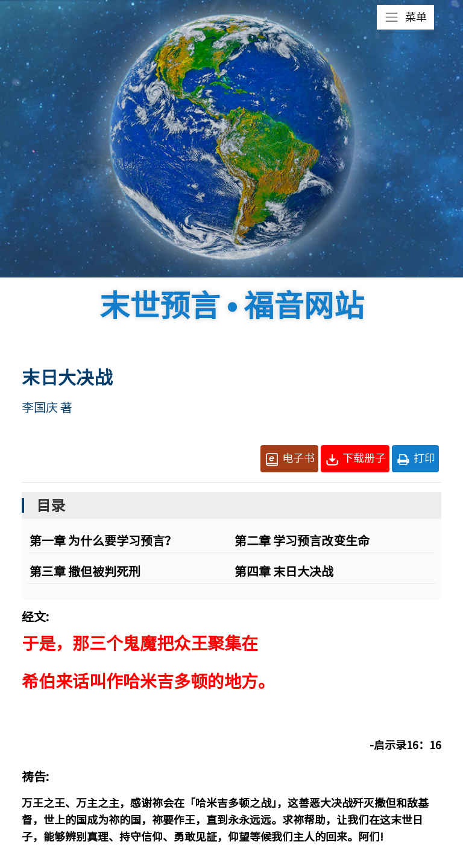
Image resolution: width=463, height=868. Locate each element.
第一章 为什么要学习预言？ (103, 540)
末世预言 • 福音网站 (232, 305)
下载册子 (355, 460)
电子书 (289, 460)
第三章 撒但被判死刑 (85, 571)
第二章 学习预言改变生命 (302, 540)
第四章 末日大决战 (284, 571)
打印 (415, 460)
